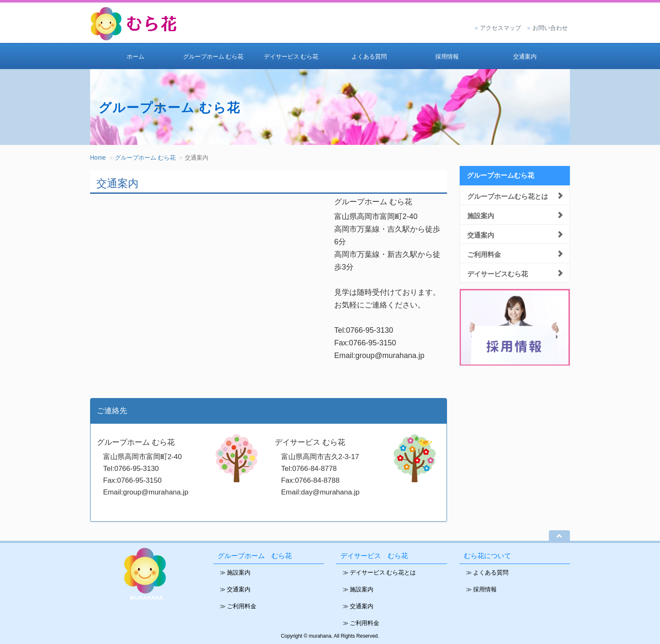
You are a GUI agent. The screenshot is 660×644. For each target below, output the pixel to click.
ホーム (136, 56)
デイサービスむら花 (498, 273)
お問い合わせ (550, 28)
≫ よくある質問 (487, 572)
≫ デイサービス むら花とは (379, 572)
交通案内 (525, 56)
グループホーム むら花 (213, 56)
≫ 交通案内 (235, 589)
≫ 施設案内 (235, 572)
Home (98, 158)
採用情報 (447, 56)
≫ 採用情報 (481, 589)
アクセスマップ (500, 28)
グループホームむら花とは (508, 196)
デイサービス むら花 (291, 56)
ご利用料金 (484, 254)
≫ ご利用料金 (238, 606)
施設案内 (481, 215)
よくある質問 (369, 56)
